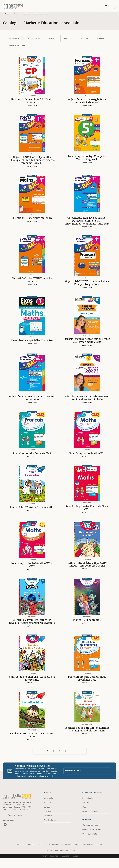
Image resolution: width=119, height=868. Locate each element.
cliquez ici (49, 776)
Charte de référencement (26, 844)
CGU (101, 844)
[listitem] (5, 825)
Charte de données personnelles (51, 844)
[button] (16, 39)
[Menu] (107, 6)
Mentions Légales (72, 844)
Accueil (8, 14)
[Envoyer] (109, 771)
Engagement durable (89, 844)
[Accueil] (13, 6)
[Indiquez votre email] (85, 771)
